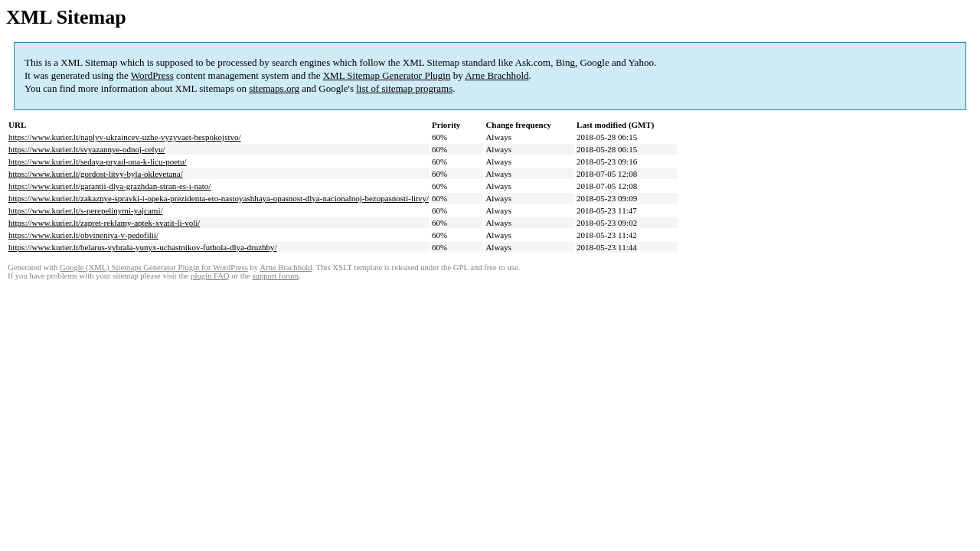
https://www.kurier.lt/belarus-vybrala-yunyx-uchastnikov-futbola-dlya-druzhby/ (143, 247)
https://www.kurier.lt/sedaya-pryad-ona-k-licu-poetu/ (98, 161)
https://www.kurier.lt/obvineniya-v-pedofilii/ (83, 235)
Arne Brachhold (497, 75)
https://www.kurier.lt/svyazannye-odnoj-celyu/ (87, 149)
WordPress (152, 75)
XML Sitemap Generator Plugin (387, 75)
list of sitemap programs (404, 88)
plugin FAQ (210, 276)
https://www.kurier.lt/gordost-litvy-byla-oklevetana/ (96, 174)
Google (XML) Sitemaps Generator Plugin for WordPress (154, 267)
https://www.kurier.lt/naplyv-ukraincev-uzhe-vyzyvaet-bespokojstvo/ (125, 137)
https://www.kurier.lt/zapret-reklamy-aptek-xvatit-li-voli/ (104, 223)
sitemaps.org (274, 88)
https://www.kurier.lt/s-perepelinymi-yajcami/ (86, 210)
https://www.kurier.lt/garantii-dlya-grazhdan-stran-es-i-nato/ (109, 186)
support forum (275, 276)
